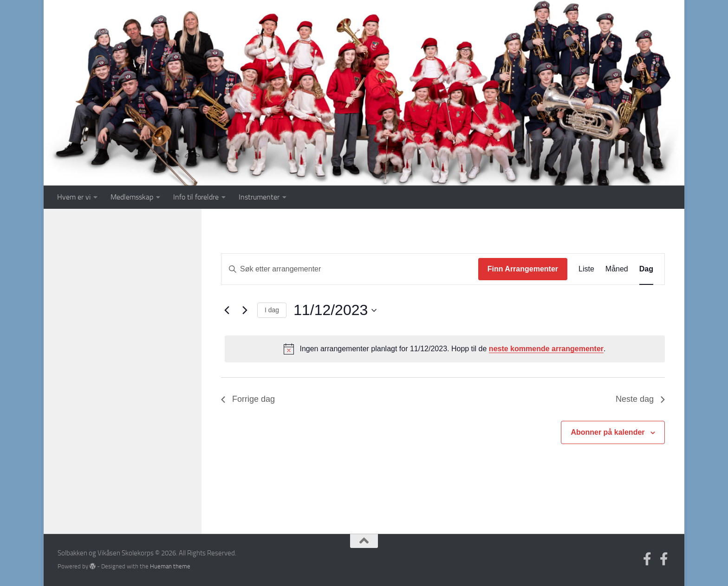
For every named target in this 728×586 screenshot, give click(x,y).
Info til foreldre (196, 197)
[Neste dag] (245, 310)
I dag (272, 310)
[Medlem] (664, 559)
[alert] (445, 349)
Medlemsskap (132, 197)
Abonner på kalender (608, 432)
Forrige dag (248, 399)
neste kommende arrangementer (546, 349)
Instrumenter (259, 197)
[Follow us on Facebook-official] (647, 559)
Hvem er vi (74, 197)
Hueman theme (170, 566)
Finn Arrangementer (523, 269)
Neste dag (640, 399)
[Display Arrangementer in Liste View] (586, 269)
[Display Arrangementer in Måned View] (617, 269)
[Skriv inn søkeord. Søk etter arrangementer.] (350, 269)
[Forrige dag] (227, 310)
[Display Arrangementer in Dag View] (646, 269)
